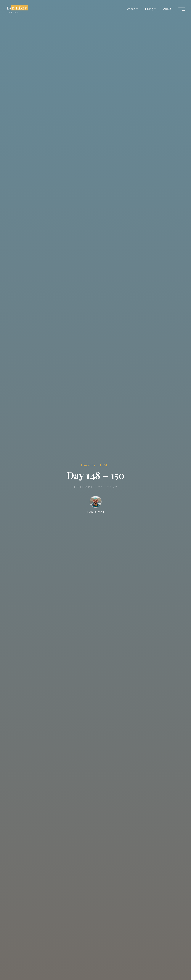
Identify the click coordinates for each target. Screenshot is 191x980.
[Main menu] (182, 9)
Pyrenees (88, 465)
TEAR (104, 465)
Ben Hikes (17, 8)
